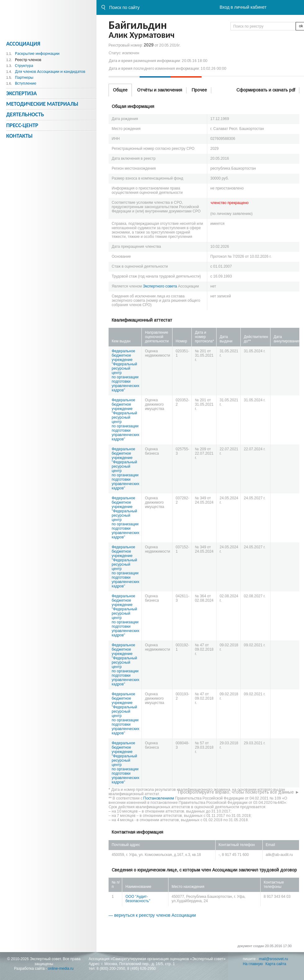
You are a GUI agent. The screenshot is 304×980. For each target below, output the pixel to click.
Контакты (19, 136)
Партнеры (24, 77)
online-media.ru (61, 969)
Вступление (26, 83)
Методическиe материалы (42, 104)
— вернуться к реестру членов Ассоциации (152, 915)
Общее (120, 90)
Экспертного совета (160, 286)
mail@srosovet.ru (274, 959)
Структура (24, 66)
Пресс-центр (22, 125)
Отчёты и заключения (160, 90)
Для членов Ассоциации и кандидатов (50, 71)
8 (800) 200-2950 (111, 969)
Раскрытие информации (37, 53)
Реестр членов (28, 60)
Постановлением (159, 798)
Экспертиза (22, 93)
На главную (253, 964)
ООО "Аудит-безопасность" (138, 899)
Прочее (199, 90)
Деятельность (25, 114)
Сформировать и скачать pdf (266, 90)
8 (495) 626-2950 (141, 969)
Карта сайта (276, 964)
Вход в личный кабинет (243, 7)
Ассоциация (23, 44)
